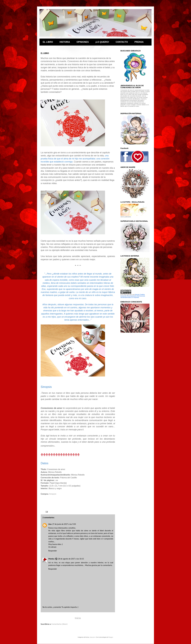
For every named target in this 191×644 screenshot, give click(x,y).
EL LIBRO (48, 42)
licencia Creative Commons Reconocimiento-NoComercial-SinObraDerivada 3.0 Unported (133, 296)
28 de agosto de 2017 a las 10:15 (71, 559)
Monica (51, 559)
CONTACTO (122, 42)
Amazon (53, 494)
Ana (50, 524)
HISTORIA (65, 42)
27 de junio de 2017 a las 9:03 (64, 524)
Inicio (78, 618)
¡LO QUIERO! (102, 42)
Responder (53, 551)
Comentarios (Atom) (60, 624)
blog (125, 294)
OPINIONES (83, 42)
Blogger (111, 637)
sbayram (92, 637)
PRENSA (139, 42)
